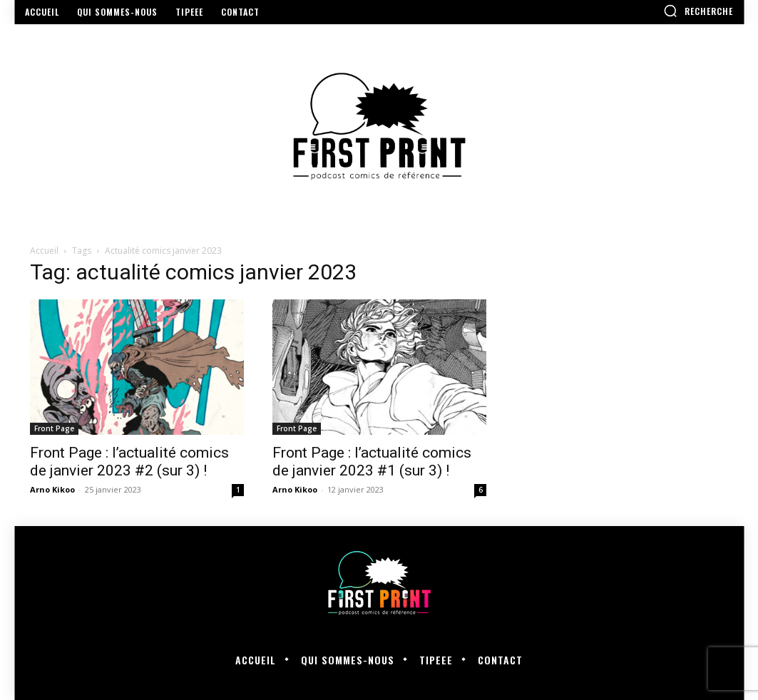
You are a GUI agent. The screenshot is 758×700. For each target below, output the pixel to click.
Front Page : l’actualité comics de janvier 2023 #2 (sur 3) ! (129, 462)
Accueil (44, 251)
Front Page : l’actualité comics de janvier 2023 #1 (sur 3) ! (372, 462)
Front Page (54, 428)
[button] (698, 11)
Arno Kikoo (52, 489)
